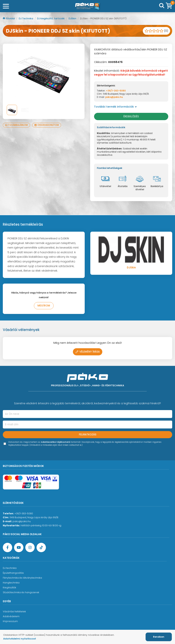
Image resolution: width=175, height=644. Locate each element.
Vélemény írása (88, 352)
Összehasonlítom (47, 125)
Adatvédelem (11, 616)
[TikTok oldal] (41, 547)
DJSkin (73, 18)
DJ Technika (26, 18)
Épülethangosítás (13, 573)
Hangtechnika (11, 583)
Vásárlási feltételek (14, 611)
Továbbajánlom (16, 125)
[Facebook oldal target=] (7, 547)
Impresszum (10, 621)
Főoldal (9, 18)
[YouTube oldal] (19, 547)
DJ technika (10, 568)
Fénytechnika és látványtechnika (22, 578)
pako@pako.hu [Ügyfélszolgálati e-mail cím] (22, 521)
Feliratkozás (88, 435)
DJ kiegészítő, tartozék (51, 18)
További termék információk (115, 107)
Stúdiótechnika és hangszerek (21, 592)
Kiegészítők (9, 587)
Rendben (159, 637)
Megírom (44, 306)
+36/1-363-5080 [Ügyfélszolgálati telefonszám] (24, 513)
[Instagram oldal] (30, 547)
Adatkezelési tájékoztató (56, 442)
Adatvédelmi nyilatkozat (20, 639)
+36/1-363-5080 (116, 91)
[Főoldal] (87, 6)
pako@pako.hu (114, 97)
